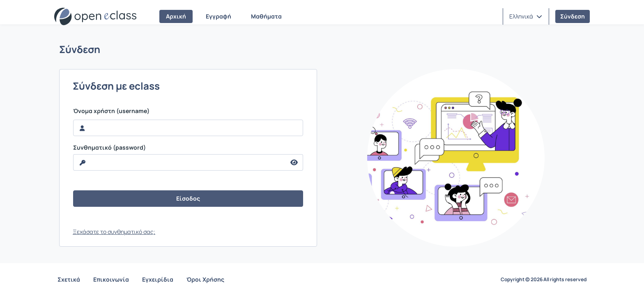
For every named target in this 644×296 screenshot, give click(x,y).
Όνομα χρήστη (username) (111, 111)
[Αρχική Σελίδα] (95, 16)
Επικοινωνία (111, 279)
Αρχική (176, 16)
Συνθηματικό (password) (109, 148)
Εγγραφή (218, 16)
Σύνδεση (573, 16)
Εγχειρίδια (158, 279)
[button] (526, 16)
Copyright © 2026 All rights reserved (544, 280)
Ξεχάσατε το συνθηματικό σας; (114, 232)
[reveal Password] (179, 162)
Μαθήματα (266, 16)
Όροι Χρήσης (205, 279)
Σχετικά (69, 279)
